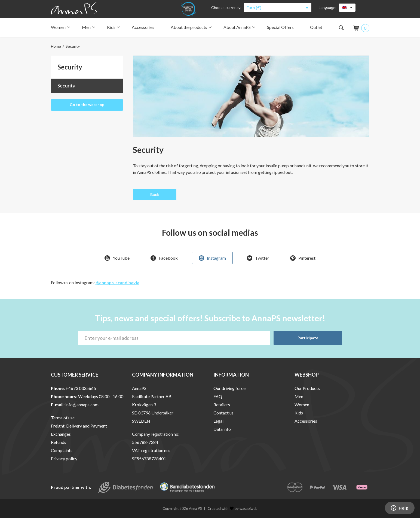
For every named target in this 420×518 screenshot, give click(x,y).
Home (56, 46)
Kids (113, 27)
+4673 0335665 (81, 388)
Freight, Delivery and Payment (79, 426)
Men (88, 27)
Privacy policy (64, 459)
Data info (222, 429)
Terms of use (63, 418)
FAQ (218, 397)
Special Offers (280, 27)
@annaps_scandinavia (117, 283)
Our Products (307, 388)
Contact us (223, 413)
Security (66, 86)
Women (60, 27)
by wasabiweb (244, 509)
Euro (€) (254, 7)
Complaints (62, 451)
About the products (191, 27)
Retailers (222, 405)
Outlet (316, 27)
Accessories (143, 27)
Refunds (59, 442)
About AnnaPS (239, 27)
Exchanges (61, 434)
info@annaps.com (82, 405)
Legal (218, 421)
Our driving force (229, 388)
